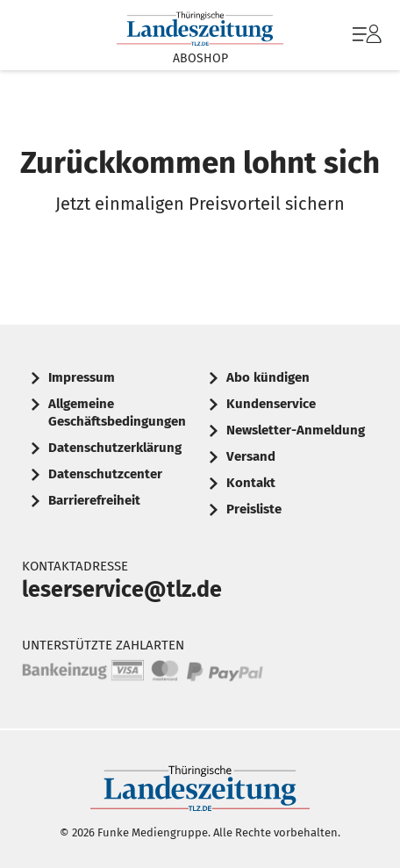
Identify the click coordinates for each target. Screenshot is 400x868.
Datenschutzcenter (105, 474)
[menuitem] (365, 35)
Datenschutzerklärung (115, 448)
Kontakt (251, 483)
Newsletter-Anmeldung (296, 430)
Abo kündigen (268, 377)
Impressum (82, 377)
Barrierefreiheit (94, 500)
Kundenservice (271, 404)
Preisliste (254, 509)
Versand (251, 456)
